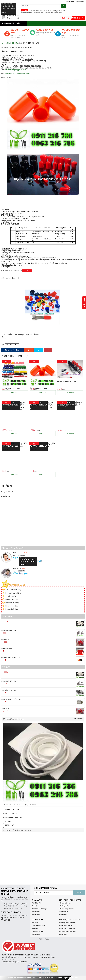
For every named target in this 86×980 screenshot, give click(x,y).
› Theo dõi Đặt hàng (38, 931)
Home (3, 43)
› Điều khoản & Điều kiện (39, 909)
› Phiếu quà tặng (64, 906)
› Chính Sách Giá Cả (66, 926)
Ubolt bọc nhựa (46, 12)
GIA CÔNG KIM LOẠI (11, 814)
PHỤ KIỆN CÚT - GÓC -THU (13, 818)
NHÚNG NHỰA (9, 825)
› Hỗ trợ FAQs (64, 912)
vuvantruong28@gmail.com (16, 70)
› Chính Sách (36, 912)
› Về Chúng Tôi (36, 903)
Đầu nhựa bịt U (54, 10)
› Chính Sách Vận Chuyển (67, 928)
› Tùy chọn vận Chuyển (66, 909)
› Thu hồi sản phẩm (65, 903)
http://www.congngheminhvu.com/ (67, 978)
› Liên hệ (34, 906)
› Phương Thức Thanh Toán (68, 923)
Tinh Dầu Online (25, 978)
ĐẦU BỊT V (7, 821)
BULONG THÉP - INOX (11, 810)
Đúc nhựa (29, 12)
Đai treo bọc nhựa (56, 12)
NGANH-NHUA (12, 43)
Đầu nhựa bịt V (44, 10)
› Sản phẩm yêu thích (38, 926)
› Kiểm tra (35, 928)
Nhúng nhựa (36, 12)
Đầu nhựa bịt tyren (33, 10)
